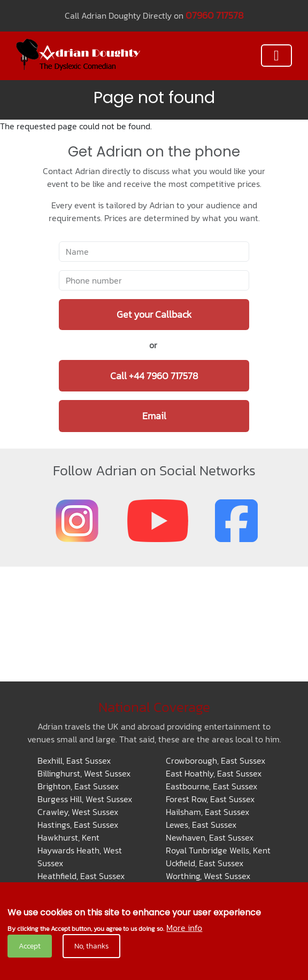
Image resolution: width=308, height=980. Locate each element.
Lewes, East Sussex (201, 825)
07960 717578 (215, 15)
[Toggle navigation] (276, 56)
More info (184, 928)
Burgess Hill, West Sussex (85, 799)
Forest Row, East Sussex (210, 799)
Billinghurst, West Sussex (84, 773)
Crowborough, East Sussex (215, 761)
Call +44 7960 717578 (154, 376)
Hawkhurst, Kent (68, 837)
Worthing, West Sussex (208, 876)
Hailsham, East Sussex (207, 812)
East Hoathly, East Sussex (214, 773)
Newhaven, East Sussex (210, 837)
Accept (30, 946)
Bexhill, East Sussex (74, 761)
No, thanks (91, 946)
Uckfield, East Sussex (205, 863)
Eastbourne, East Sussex (211, 786)
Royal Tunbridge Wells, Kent (218, 850)
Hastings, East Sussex (78, 825)
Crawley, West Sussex (78, 812)
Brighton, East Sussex (78, 786)
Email (154, 416)
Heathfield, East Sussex (81, 876)
